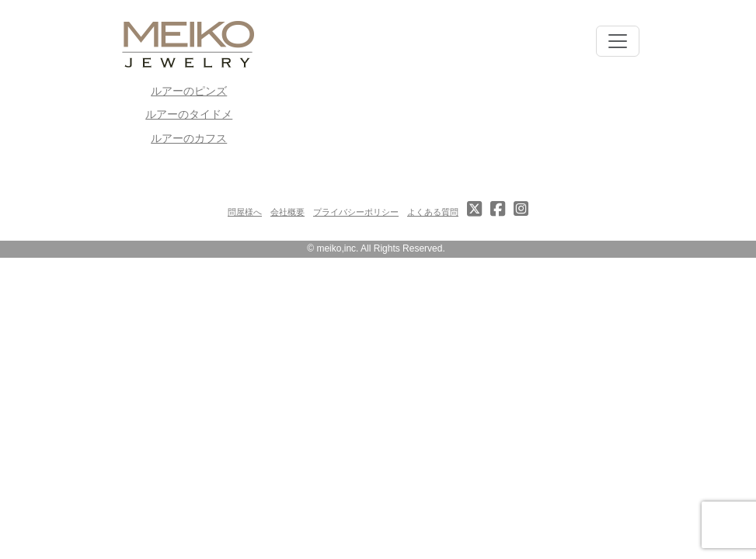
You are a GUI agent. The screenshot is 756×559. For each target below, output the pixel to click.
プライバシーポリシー (356, 212)
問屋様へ (245, 212)
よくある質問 (433, 212)
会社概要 (287, 212)
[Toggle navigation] (618, 41)
